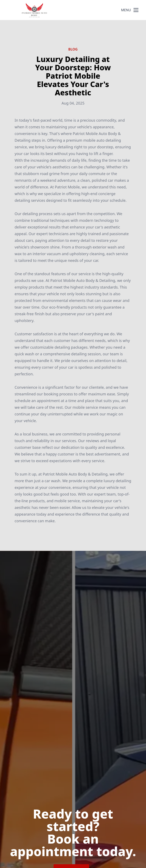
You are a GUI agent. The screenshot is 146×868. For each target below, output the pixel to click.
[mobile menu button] (136, 10)
